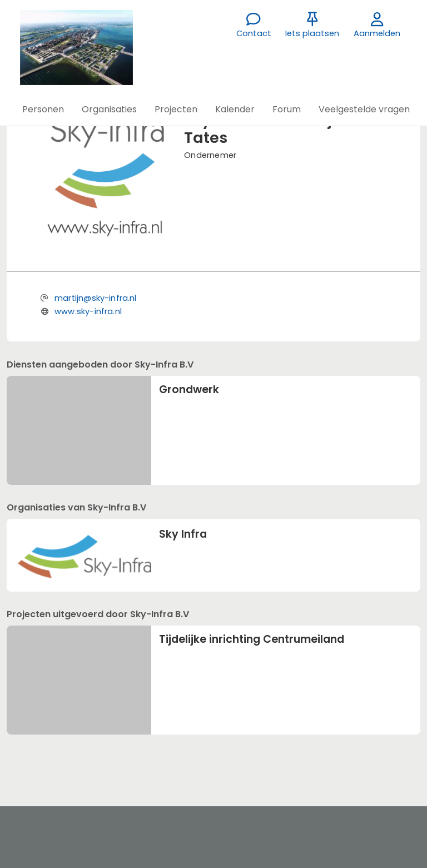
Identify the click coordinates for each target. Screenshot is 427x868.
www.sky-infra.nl (88, 311)
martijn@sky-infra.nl (96, 298)
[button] (43, 110)
